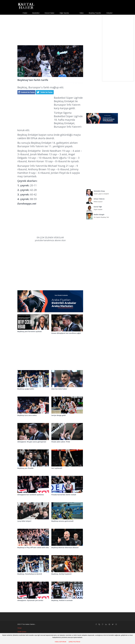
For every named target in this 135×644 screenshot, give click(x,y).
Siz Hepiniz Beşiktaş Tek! (102, 215)
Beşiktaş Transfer (95, 13)
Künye (20, 628)
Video (82, 13)
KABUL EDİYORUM (60, 642)
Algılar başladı (102, 208)
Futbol (25, 13)
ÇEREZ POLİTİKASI (74, 642)
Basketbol (36, 13)
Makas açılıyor (102, 200)
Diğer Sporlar (64, 13)
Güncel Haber (50, 13)
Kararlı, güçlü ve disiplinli (102, 192)
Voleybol (109, 13)
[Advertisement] (67, 28)
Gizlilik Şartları (22, 632)
